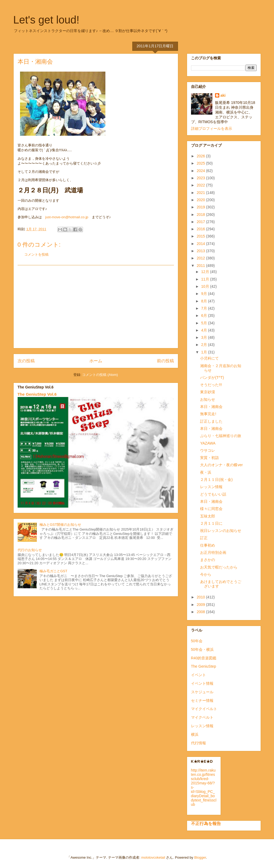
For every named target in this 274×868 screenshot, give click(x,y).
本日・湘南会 (211, 407)
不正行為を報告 (206, 823)
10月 (206, 286)
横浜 (195, 734)
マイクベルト (202, 717)
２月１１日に (211, 523)
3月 (205, 337)
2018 (201, 215)
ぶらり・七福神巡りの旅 (221, 436)
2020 (201, 200)
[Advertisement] (96, 307)
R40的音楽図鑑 (204, 658)
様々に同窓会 (211, 509)
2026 (201, 156)
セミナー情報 (202, 700)
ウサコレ (208, 450)
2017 (201, 222)
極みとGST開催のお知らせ (60, 525)
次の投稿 (26, 361)
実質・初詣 (209, 458)
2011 (201, 266)
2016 (201, 229)
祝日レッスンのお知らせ (221, 531)
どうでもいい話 (213, 494)
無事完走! (208, 414)
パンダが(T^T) (212, 377)
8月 (205, 301)
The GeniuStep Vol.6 (37, 394)
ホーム (96, 361)
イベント (198, 675)
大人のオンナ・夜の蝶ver (221, 465)
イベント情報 (202, 683)
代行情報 (198, 743)
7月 (205, 308)
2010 (201, 597)
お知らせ (208, 399)
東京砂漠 (208, 392)
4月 (205, 330)
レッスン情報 (211, 487)
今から (206, 574)
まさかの (208, 560)
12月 (206, 272)
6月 (205, 316)
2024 (201, 171)
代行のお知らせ (30, 550)
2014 (201, 244)
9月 (205, 294)
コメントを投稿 (36, 254)
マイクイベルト (204, 709)
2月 (205, 345)
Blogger (200, 857)
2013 (201, 251)
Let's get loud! (46, 20)
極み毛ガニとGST (53, 571)
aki (223, 95)
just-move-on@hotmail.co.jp (67, 217)
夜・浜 (206, 472)
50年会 (197, 641)
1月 (205, 352)
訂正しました (211, 421)
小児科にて (209, 358)
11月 (206, 279)
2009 (201, 605)
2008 (201, 612)
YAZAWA (208, 443)
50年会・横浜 (202, 649)
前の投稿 (165, 361)
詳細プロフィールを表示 (212, 129)
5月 (205, 323)
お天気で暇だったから (219, 567)
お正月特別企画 (213, 552)
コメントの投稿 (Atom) (100, 375)
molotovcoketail (153, 857)
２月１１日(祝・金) (216, 480)
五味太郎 (208, 516)
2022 (201, 185)
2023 (201, 178)
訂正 (204, 538)
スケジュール (202, 692)
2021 (201, 193)
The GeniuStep (204, 666)
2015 (201, 236)
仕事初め (208, 545)
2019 (201, 207)
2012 (201, 258)
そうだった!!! (211, 385)
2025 (201, 163)
